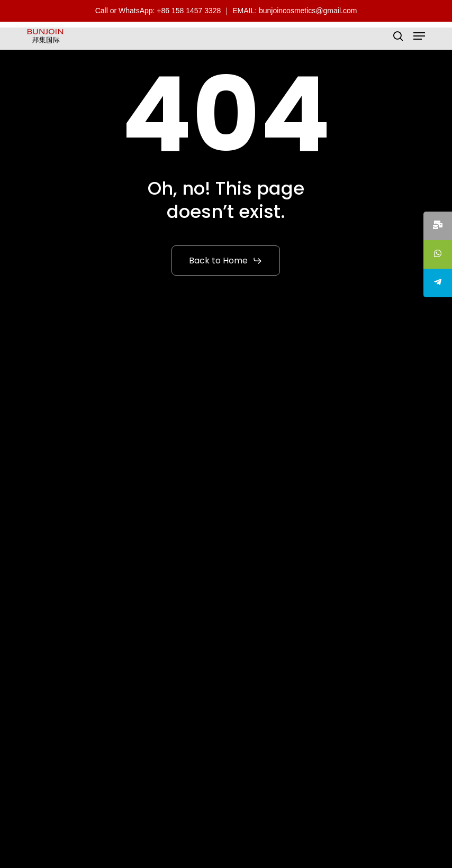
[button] (419, 36)
